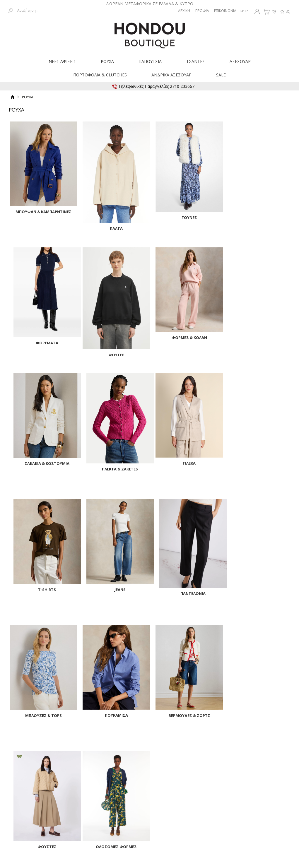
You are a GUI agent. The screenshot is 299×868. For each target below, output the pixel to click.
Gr (242, 11)
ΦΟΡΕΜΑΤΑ (256, 215)
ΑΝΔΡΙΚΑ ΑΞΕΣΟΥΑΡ (171, 75)
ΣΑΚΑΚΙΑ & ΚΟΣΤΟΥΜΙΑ (185, 335)
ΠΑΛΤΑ (114, 226)
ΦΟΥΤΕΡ (43, 352)
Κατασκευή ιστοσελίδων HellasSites (260, 827)
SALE (221, 75)
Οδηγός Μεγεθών (148, 790)
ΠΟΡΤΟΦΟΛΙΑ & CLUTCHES (100, 75)
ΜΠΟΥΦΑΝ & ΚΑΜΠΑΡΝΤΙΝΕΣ (43, 210)
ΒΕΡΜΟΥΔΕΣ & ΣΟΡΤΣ (185, 587)
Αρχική (12, 97)
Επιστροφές (117, 785)
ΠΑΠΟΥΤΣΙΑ (150, 61)
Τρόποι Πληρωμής (25, 785)
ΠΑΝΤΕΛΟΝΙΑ (256, 465)
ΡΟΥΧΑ (107, 61)
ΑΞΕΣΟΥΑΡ (240, 61)
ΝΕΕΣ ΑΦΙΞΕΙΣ (62, 61)
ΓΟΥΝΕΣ (185, 215)
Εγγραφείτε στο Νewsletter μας (87, 758)
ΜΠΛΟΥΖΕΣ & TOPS (43, 587)
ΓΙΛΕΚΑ (42, 461)
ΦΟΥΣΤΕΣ (256, 592)
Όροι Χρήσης (203, 785)
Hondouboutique (150, 33)
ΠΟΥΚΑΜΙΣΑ (114, 587)
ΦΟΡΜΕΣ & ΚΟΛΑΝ (114, 335)
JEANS (185, 461)
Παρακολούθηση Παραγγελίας (159, 785)
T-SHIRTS (114, 461)
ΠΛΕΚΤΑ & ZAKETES (256, 340)
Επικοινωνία (276, 785)
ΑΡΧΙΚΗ (184, 11)
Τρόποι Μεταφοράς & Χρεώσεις (74, 785)
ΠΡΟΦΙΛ (202, 11)
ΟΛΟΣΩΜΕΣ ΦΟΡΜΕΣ (42, 718)
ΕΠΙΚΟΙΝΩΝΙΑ (225, 11)
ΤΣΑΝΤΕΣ (196, 61)
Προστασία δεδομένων (240, 785)
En (247, 11)
